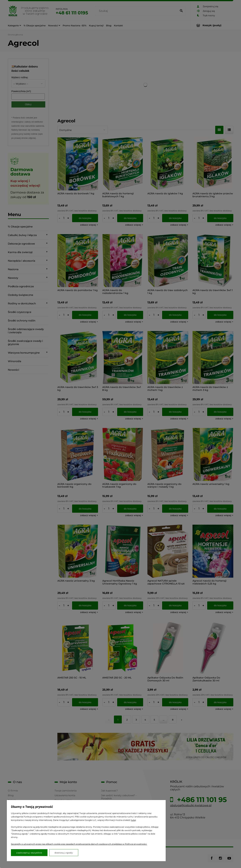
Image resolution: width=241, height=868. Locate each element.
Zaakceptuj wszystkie (29, 853)
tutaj (133, 820)
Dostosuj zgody (64, 853)
